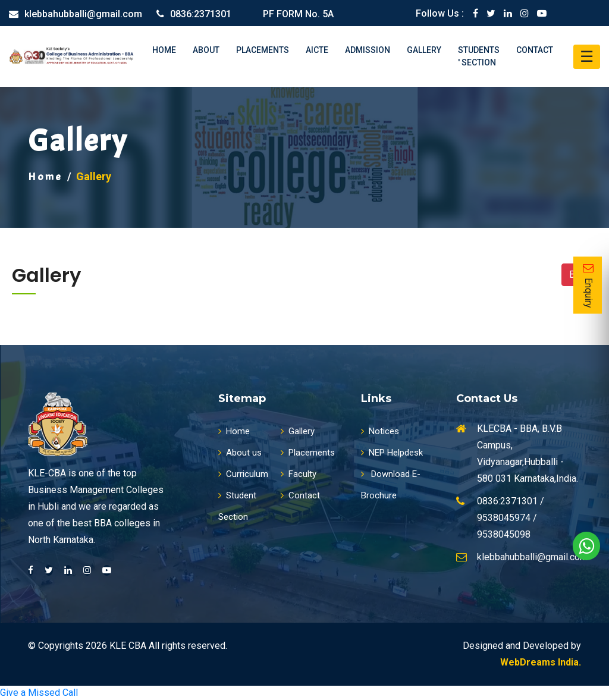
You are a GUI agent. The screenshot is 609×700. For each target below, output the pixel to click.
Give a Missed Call (39, 693)
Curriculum (243, 474)
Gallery (424, 50)
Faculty (299, 474)
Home (164, 50)
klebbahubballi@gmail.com (83, 14)
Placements (263, 50)
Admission (368, 50)
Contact (535, 50)
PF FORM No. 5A (298, 14)
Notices (380, 431)
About (206, 50)
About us (240, 453)
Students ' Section (479, 56)
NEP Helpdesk (392, 453)
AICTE (317, 50)
